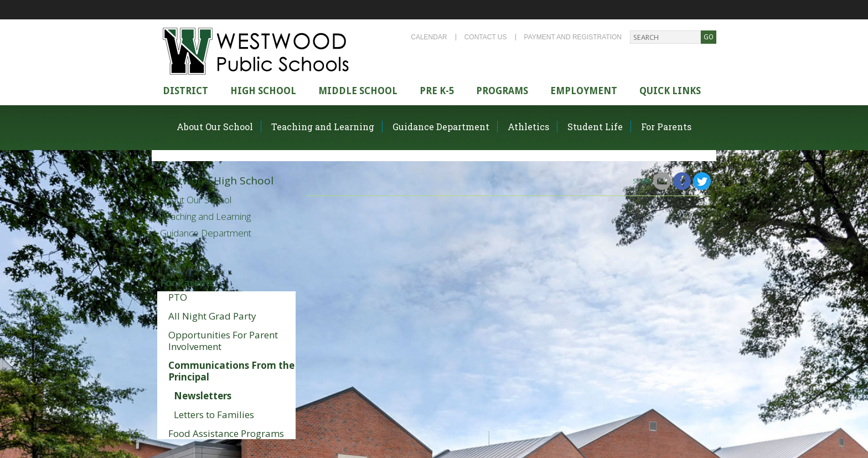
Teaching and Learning (323, 127)
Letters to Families (214, 415)
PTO (178, 297)
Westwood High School (215, 181)
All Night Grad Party (212, 316)
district (185, 91)
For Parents (666, 127)
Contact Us (486, 37)
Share (642, 181)
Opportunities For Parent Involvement (223, 341)
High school (263, 91)
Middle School (358, 91)
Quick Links (670, 91)
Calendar (429, 37)
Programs (502, 91)
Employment (584, 91)
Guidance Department (441, 127)
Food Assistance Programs (226, 433)
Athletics (528, 127)
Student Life (595, 127)
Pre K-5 (437, 91)
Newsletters (203, 396)
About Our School (215, 127)
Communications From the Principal (231, 371)
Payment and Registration (573, 37)
